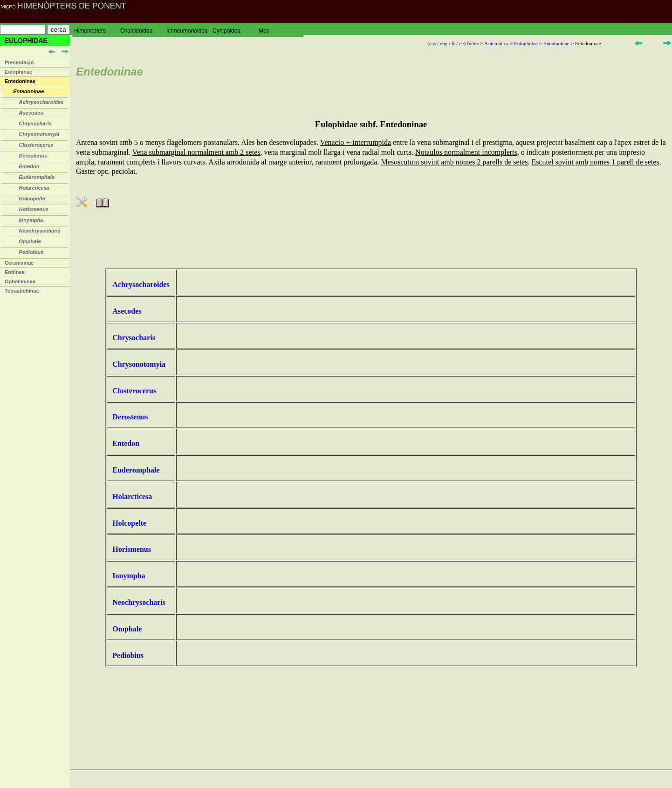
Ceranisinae (19, 263)
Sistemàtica (496, 43)
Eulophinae (18, 72)
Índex (473, 43)
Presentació (19, 62)
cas (432, 43)
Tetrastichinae (22, 291)
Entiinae (15, 272)
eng (444, 43)
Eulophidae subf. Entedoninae (371, 124)
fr (453, 43)
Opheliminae (20, 281)
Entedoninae (20, 81)
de (462, 43)
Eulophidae (526, 43)
